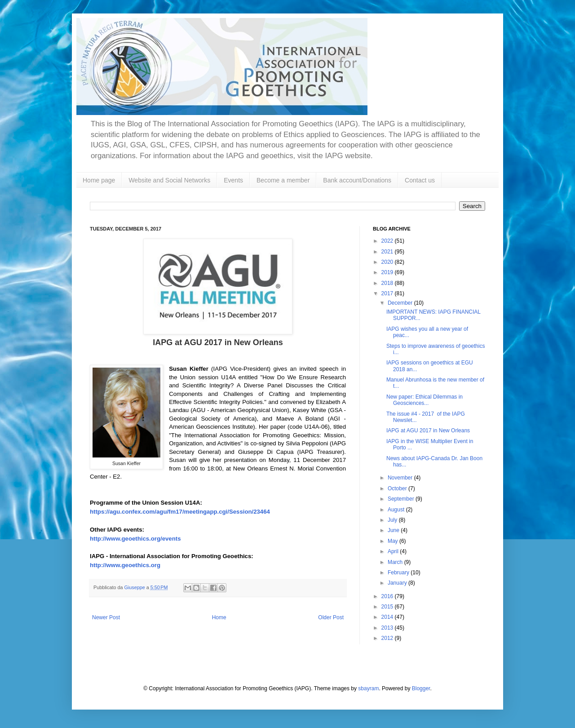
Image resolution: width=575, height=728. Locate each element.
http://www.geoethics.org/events (135, 539)
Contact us (420, 180)
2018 (388, 283)
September (402, 499)
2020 (388, 262)
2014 (388, 617)
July (393, 520)
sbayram (368, 688)
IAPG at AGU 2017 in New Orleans (428, 431)
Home (219, 617)
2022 (388, 241)
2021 (388, 252)
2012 (388, 638)
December (401, 303)
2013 (388, 628)
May (394, 541)
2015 (388, 607)
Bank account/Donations (357, 180)
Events (233, 180)
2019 (388, 272)
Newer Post (106, 617)
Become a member (283, 180)
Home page (99, 180)
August (397, 510)
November (401, 478)
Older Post (331, 617)
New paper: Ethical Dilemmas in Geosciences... (425, 400)
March (396, 562)
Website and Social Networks (169, 180)
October (398, 488)
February (399, 573)
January (398, 583)
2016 (388, 596)
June (394, 530)
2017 (388, 293)
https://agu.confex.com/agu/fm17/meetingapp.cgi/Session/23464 (180, 512)
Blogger (421, 688)
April (394, 551)
